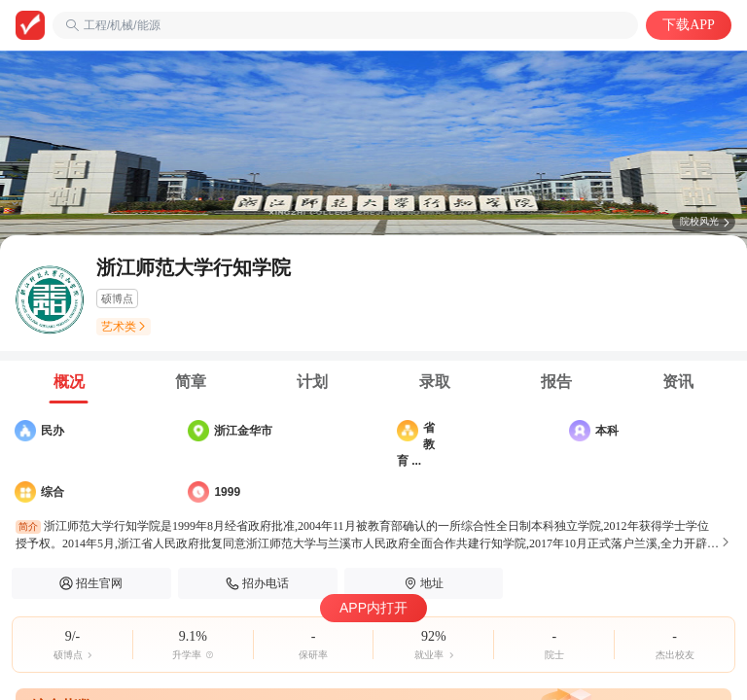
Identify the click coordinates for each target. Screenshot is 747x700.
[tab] (69, 382)
